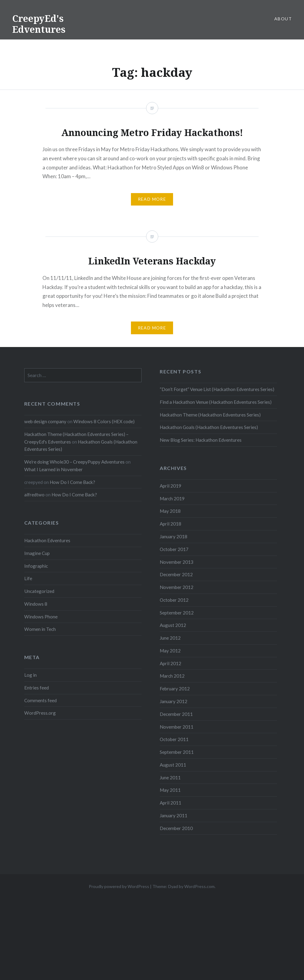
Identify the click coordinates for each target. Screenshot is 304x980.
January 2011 (174, 815)
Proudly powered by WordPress (119, 886)
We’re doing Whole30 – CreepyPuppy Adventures (74, 462)
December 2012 (176, 574)
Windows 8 (36, 604)
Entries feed (37, 688)
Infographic (36, 566)
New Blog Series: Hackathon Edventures (201, 440)
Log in (30, 675)
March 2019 (172, 499)
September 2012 (177, 613)
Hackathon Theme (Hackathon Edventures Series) (210, 415)
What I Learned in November (53, 469)
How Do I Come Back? (72, 482)
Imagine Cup (37, 553)
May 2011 (170, 790)
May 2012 (170, 651)
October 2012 (174, 600)
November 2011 (177, 727)
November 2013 (177, 562)
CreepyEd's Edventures (39, 24)
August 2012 (173, 625)
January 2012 (174, 701)
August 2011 (173, 765)
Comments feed (40, 700)
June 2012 (170, 638)
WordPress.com (199, 886)
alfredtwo (34, 495)
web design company (45, 421)
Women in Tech (40, 629)
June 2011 (170, 778)
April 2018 (170, 524)
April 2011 (170, 803)
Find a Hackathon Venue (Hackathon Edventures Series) (216, 402)
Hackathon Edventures (47, 540)
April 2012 (170, 663)
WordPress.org (40, 713)
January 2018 (174, 536)
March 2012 (172, 676)
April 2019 (170, 486)
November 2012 (177, 587)
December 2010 (176, 828)
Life (28, 578)
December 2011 (176, 714)
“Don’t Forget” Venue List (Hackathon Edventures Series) (217, 389)
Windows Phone (41, 617)
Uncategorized (39, 591)
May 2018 (170, 511)
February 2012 (175, 689)
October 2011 (174, 739)
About (283, 19)
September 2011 (177, 752)
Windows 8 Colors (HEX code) (104, 421)
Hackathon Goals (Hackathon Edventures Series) (209, 427)
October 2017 (174, 549)
